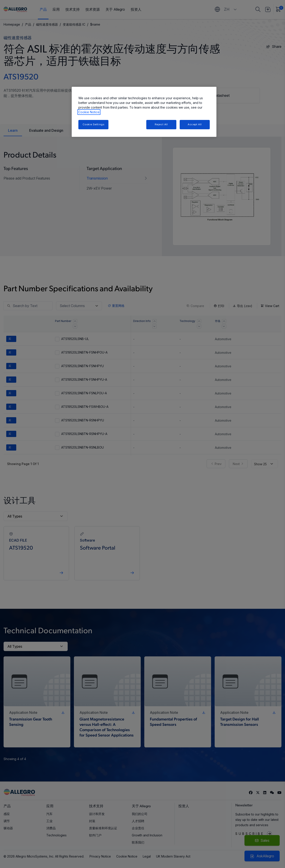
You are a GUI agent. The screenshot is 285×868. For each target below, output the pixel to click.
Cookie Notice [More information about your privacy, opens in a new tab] (89, 112)
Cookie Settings (94, 124)
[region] (144, 112)
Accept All (195, 124)
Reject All (161, 124)
